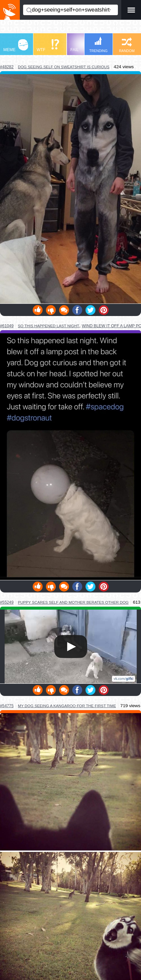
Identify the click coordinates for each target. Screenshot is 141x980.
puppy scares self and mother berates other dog (73, 602)
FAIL (83, 46)
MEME (16, 46)
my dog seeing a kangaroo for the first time (67, 706)
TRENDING (98, 45)
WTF (48, 46)
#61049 (7, 326)
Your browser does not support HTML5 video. (71, 647)
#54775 (7, 706)
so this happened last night (49, 326)
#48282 (7, 67)
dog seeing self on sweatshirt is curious (64, 67)
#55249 (7, 602)
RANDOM (127, 45)
